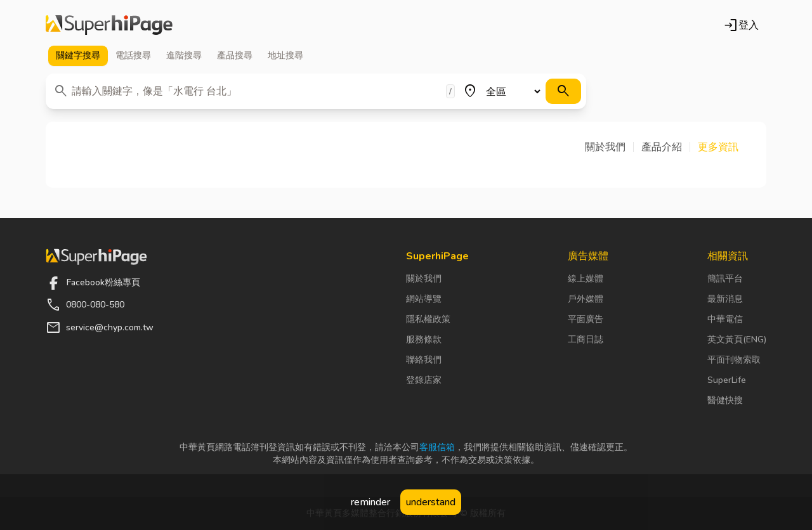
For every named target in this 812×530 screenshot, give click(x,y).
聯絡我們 (424, 360)
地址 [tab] (285, 56)
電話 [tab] (133, 56)
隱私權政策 (428, 319)
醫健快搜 (725, 400)
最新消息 (725, 299)
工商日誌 (586, 339)
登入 (741, 25)
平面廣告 (586, 319)
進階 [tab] (184, 56)
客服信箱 (437, 447)
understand (431, 502)
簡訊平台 (725, 279)
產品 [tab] (235, 56)
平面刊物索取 (734, 360)
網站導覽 (424, 299)
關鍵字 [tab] (78, 56)
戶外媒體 (586, 299)
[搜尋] (563, 91)
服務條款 (424, 339)
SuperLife (727, 380)
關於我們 (424, 279)
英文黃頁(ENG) (737, 339)
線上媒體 (586, 279)
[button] (609, 147)
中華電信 (725, 319)
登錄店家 (424, 380)
